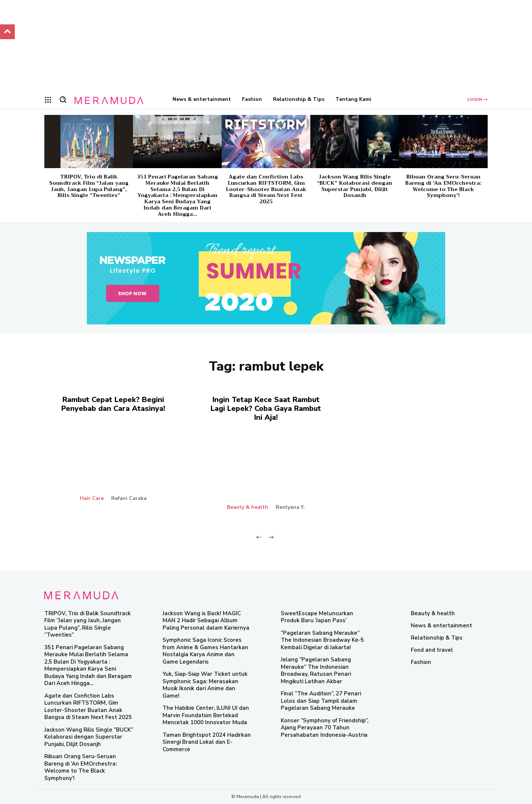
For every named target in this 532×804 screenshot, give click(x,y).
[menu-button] (48, 100)
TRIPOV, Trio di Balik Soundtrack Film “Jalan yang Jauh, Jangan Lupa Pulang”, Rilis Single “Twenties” (89, 186)
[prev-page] (259, 537)
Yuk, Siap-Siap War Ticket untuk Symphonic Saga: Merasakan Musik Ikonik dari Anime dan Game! (205, 685)
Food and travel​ (432, 650)
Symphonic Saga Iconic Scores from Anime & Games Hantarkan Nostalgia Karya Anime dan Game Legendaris (205, 651)
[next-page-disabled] (271, 537)
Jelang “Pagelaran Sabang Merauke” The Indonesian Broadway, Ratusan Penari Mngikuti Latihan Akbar (316, 670)
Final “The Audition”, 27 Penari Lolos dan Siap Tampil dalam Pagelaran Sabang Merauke (321, 701)
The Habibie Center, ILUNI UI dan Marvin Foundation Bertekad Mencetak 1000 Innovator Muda (206, 715)
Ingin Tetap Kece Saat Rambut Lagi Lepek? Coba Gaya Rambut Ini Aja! (266, 408)
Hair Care (92, 498)
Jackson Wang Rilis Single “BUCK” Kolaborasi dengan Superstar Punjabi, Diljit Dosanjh (355, 186)
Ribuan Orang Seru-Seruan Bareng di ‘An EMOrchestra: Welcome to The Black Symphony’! (443, 186)
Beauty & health (248, 507)
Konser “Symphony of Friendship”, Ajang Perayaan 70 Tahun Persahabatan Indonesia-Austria (325, 728)
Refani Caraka (129, 498)
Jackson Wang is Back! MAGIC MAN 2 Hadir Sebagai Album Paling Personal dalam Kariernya (206, 621)
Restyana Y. (290, 507)
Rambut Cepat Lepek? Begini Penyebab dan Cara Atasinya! (113, 404)
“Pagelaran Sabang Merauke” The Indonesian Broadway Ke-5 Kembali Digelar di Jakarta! (322, 640)
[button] (63, 99)
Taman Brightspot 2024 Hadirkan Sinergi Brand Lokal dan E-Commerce (207, 742)
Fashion (421, 662)
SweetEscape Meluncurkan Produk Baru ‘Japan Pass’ (317, 617)
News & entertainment (441, 626)
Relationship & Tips (437, 638)
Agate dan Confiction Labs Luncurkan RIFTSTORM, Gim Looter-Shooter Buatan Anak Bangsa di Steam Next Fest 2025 (266, 189)
